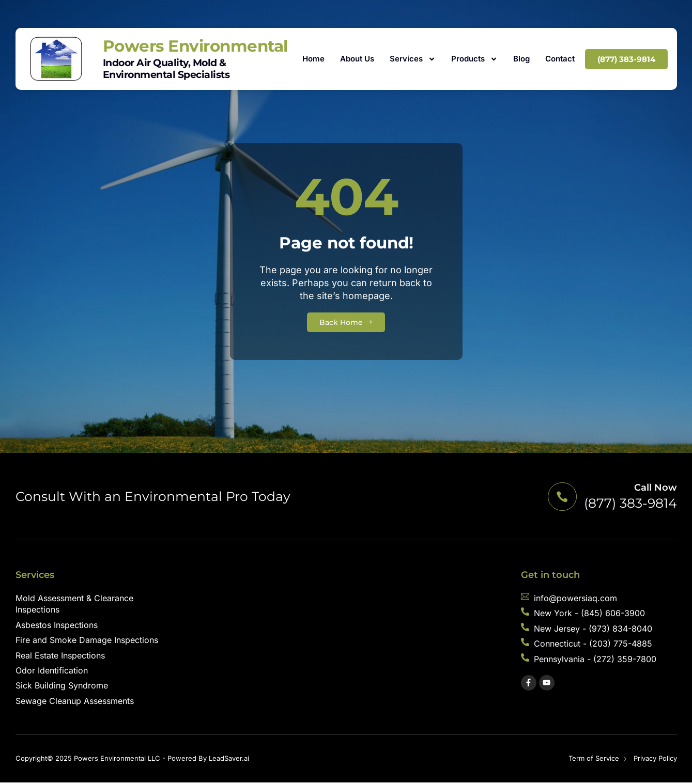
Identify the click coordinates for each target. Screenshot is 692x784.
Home (313, 59)
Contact (560, 59)
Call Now (656, 489)
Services (413, 59)
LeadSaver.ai (229, 760)
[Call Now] (561, 498)
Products (474, 59)
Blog (521, 59)
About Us (357, 59)
